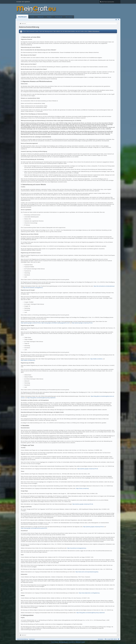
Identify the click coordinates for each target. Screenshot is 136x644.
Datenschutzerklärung (22, 639)
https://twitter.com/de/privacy (28, 360)
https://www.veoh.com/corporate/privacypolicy (87, 572)
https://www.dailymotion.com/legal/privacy (89, 593)
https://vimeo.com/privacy (82, 488)
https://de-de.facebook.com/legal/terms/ (33, 288)
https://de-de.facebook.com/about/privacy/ (104, 286)
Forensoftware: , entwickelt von (68, 642)
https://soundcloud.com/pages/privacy (77, 548)
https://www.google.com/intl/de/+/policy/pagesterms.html (55, 323)
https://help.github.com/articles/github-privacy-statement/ (41, 398)
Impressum (32, 639)
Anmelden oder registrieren (23, 2)
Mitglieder (41, 17)
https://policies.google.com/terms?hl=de (31, 323)
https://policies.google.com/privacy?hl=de (82, 323)
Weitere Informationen (94, 31)
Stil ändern (101, 639)
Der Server (69, 17)
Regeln (49, 17)
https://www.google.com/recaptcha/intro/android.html (34, 528)
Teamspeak (59, 17)
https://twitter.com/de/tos (96, 359)
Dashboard (22, 17)
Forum (32, 17)
